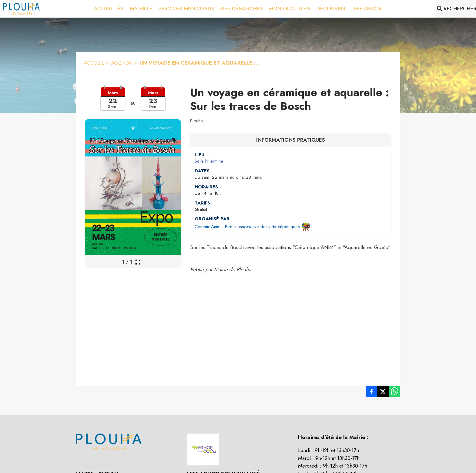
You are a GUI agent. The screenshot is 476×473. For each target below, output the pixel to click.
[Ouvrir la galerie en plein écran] (138, 262)
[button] (133, 103)
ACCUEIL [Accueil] (94, 63)
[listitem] (371, 393)
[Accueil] (21, 9)
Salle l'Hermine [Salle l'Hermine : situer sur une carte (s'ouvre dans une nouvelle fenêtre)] (209, 161)
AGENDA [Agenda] (121, 63)
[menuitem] (109, 9)
